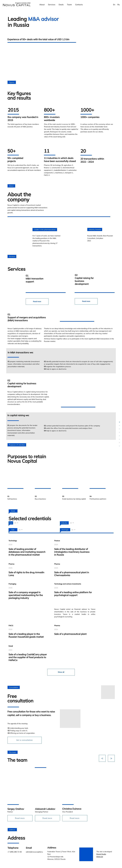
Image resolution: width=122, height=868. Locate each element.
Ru (119, 5)
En (114, 5)
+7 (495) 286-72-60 (15, 852)
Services (52, 5)
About (42, 5)
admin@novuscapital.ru (34, 852)
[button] (25, 740)
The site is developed (104, 854)
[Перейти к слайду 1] (60, 821)
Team (69, 5)
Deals (61, 5)
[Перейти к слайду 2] (62, 821)
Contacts (79, 5)
